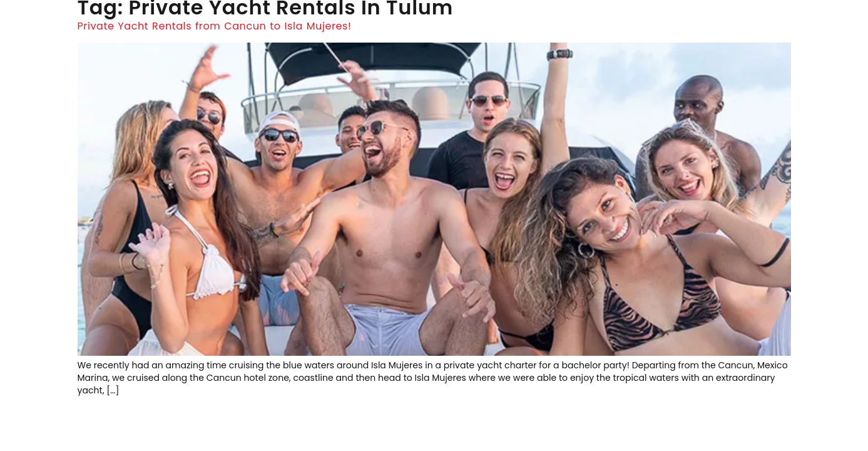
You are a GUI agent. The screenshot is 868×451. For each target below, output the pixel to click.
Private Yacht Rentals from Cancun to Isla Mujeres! (215, 26)
